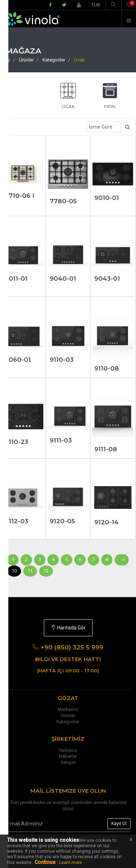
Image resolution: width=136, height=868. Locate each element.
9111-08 (106, 449)
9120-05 (62, 521)
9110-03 (62, 360)
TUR (96, 5)
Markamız (68, 709)
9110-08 (107, 368)
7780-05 (63, 201)
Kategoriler (54, 60)
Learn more (71, 863)
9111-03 (61, 440)
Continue (45, 862)
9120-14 (106, 522)
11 (30, 571)
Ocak (79, 60)
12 (46, 571)
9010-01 (107, 198)
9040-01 (63, 279)
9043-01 (107, 279)
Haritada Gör (68, 628)
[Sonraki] (123, 560)
